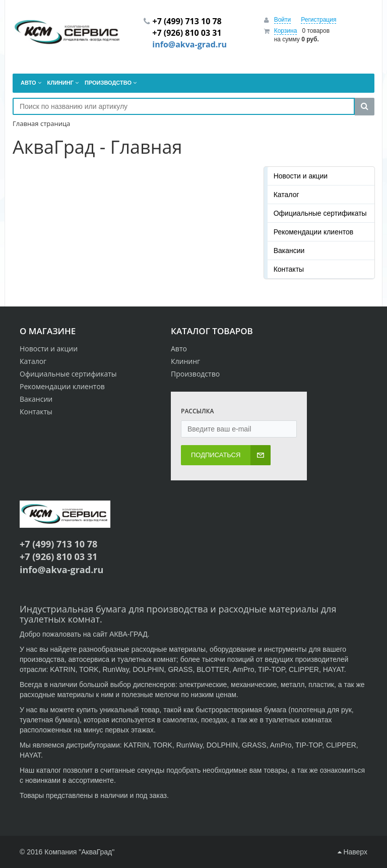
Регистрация (318, 20)
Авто (179, 349)
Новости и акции (301, 176)
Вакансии (289, 251)
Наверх (352, 852)
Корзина (286, 31)
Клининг (185, 361)
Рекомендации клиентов (314, 232)
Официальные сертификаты (320, 213)
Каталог (286, 195)
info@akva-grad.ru (189, 44)
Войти (283, 20)
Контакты (289, 269)
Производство (195, 374)
